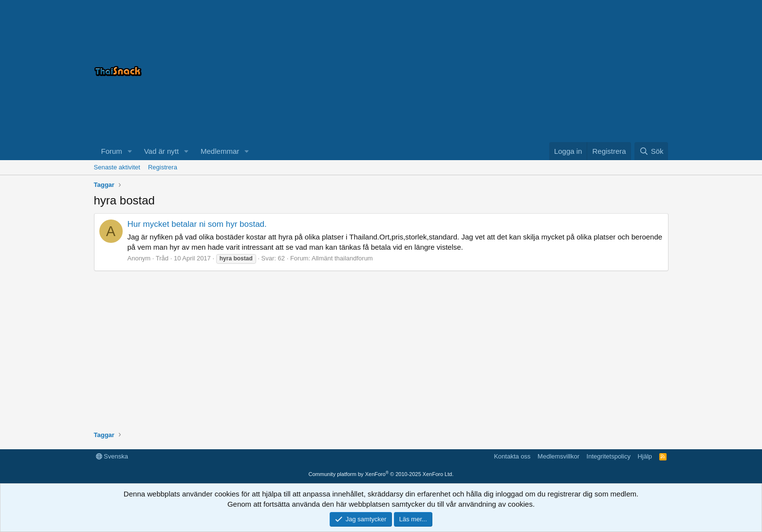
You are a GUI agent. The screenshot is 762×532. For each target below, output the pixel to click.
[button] (130, 151)
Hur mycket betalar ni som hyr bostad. (197, 224)
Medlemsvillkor (558, 456)
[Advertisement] (547, 71)
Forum (112, 151)
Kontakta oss (512, 456)
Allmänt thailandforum (342, 258)
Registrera (163, 167)
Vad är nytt (161, 151)
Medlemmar (220, 151)
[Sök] (651, 151)
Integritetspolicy (609, 456)
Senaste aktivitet (117, 167)
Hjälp (645, 456)
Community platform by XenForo (381, 474)
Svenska (112, 456)
